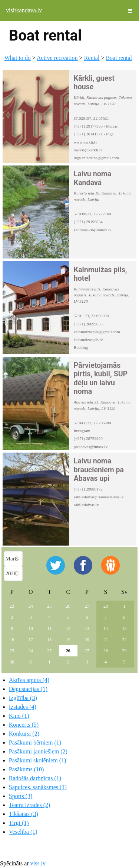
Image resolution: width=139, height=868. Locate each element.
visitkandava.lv (24, 10)
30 (12, 662)
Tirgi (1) (19, 823)
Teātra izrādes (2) (30, 805)
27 (87, 606)
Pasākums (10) (27, 769)
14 (106, 629)
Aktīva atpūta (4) (29, 680)
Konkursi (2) (24, 734)
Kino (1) (19, 716)
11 (50, 629)
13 (87, 629)
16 (12, 640)
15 (124, 629)
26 (68, 606)
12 (68, 629)
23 (12, 606)
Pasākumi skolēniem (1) (38, 760)
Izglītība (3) (23, 698)
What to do (18, 58)
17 (31, 640)
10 (31, 629)
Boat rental (119, 58)
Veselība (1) (23, 832)
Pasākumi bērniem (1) (35, 742)
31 (31, 662)
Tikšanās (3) (24, 814)
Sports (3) (21, 796)
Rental (92, 58)
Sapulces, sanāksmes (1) (38, 787)
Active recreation (57, 58)
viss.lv (38, 863)
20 (87, 640)
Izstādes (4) (23, 707)
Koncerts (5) (24, 725)
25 (49, 606)
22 (124, 640)
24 (31, 606)
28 (106, 606)
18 (49, 640)
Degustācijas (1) (28, 689)
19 (68, 640)
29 (124, 651)
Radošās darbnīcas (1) (35, 778)
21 (106, 640)
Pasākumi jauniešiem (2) (38, 751)
